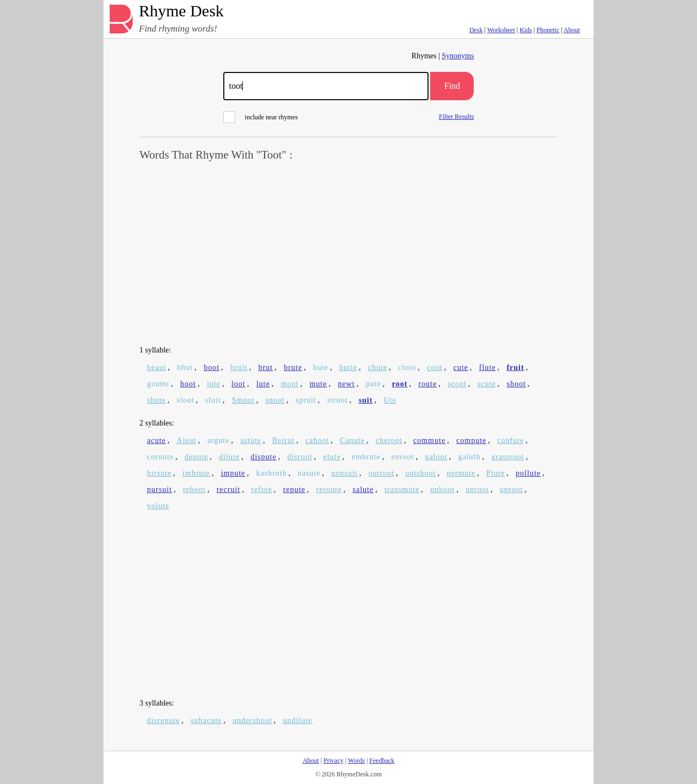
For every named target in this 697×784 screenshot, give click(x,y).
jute (214, 384)
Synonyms (458, 56)
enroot (403, 457)
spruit (306, 400)
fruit (515, 367)
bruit (239, 367)
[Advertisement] (348, 254)
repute (294, 490)
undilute (298, 721)
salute (363, 490)
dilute (229, 457)
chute (378, 367)
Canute (352, 440)
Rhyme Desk (181, 11)
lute (263, 384)
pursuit (160, 490)
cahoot (317, 440)
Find (452, 86)
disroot (300, 457)
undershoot (252, 721)
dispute (263, 457)
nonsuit (345, 473)
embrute (366, 457)
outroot (381, 473)
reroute (329, 490)
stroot (338, 400)
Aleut (187, 440)
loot (239, 384)
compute (471, 440)
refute (262, 490)
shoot (516, 384)
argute (219, 440)
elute (332, 457)
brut (266, 367)
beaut (157, 367)
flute (488, 367)
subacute (206, 721)
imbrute (196, 473)
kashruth (272, 473)
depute (196, 457)
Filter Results (456, 116)
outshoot (420, 473)
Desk (476, 30)
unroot (477, 490)
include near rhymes (261, 117)
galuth (469, 457)
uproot (512, 490)
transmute (402, 490)
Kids (526, 30)
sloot (186, 400)
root (400, 384)
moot (290, 384)
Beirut (283, 440)
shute (157, 400)
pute (374, 384)
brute (293, 367)
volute (158, 506)
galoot (436, 457)
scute (487, 384)
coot (435, 367)
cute (460, 367)
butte (348, 367)
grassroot (508, 457)
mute (318, 384)
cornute (160, 457)
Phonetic (548, 30)
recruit (229, 490)
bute (321, 367)
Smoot (243, 400)
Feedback (382, 761)
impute (233, 473)
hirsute (159, 473)
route (427, 384)
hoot (188, 384)
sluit (213, 400)
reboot (194, 490)
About (572, 30)
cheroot (389, 440)
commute (429, 440)
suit (366, 400)
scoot (457, 384)
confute (510, 440)
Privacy (334, 761)
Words (356, 761)
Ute (390, 400)
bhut (185, 367)
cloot (407, 367)
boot (212, 367)
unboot (442, 490)
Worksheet (501, 30)
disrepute (163, 721)
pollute (528, 473)
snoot (275, 400)
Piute (496, 473)
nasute (309, 473)
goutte (158, 384)
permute (461, 473)
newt (346, 384)
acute (157, 440)
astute (251, 440)
